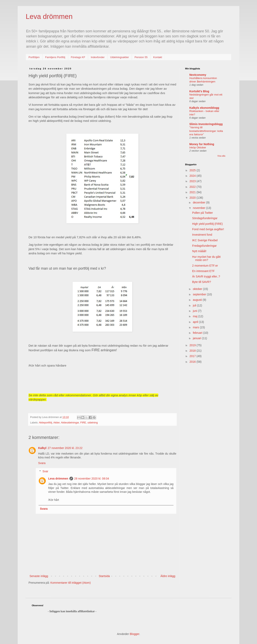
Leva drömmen (49, 16)
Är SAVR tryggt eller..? (206, 276)
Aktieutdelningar (70, 423)
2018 (193, 351)
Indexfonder (98, 57)
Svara (42, 463)
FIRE (83, 423)
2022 (193, 187)
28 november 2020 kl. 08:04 (92, 479)
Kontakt (158, 57)
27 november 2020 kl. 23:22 (65, 448)
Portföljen (34, 57)
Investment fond (202, 235)
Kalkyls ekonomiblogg (204, 108)
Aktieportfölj (45, 423)
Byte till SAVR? (202, 282)
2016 (193, 362)
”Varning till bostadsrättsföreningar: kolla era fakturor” (206, 131)
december (199, 202)
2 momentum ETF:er (205, 266)
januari (197, 338)
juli (195, 305)
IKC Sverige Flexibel (205, 240)
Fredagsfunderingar (204, 246)
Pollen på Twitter (202, 213)
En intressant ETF (203, 271)
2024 (193, 176)
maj (195, 316)
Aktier (57, 423)
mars (196, 327)
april (196, 322)
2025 (193, 170)
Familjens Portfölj (55, 57)
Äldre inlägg (168, 576)
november (199, 208)
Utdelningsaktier (120, 57)
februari (198, 333)
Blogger (134, 634)
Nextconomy (198, 75)
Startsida (104, 576)
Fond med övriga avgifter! (208, 229)
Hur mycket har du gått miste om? (206, 258)
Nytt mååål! (199, 251)
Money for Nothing (202, 144)
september (200, 294)
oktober (198, 289)
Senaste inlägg (39, 576)
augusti (198, 300)
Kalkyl (42, 448)
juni (195, 311)
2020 (193, 198)
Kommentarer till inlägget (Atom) (71, 583)
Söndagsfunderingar (205, 218)
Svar (45, 471)
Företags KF (78, 57)
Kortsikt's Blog (199, 91)
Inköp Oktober (198, 147)
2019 (193, 345)
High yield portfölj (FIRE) (208, 224)
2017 (193, 356)
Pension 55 (141, 57)
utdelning (93, 423)
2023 (193, 181)
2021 (193, 192)
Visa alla (221, 156)
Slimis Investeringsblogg (206, 124)
